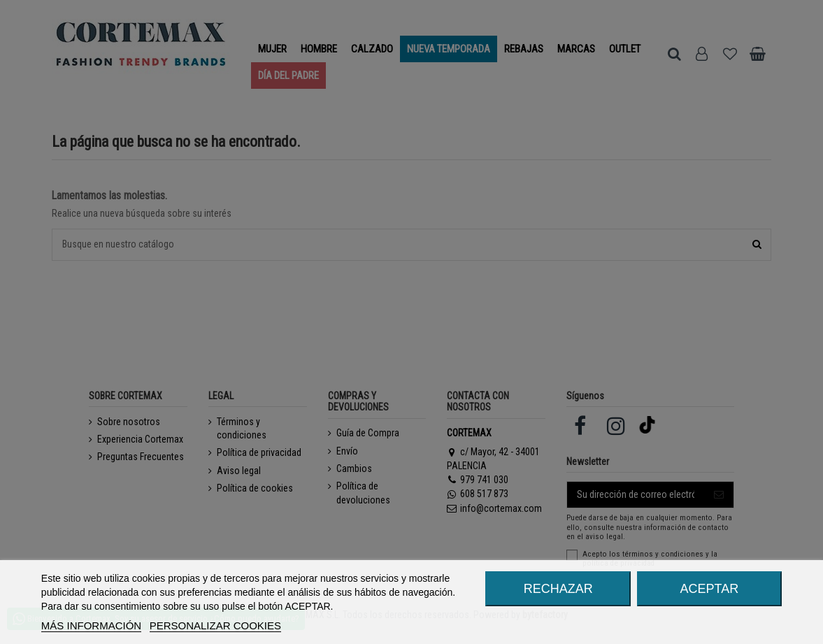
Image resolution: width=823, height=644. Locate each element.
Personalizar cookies (215, 625)
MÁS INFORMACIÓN (91, 625)
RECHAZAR (558, 589)
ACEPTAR (709, 589)
